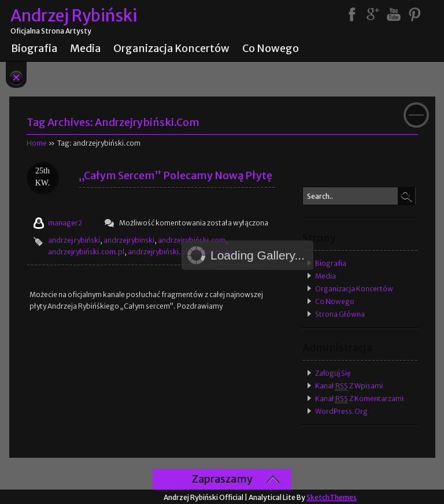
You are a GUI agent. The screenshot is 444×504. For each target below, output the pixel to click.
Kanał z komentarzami (359, 399)
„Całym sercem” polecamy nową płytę (175, 175)
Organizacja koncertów (171, 49)
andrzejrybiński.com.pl (86, 252)
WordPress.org (341, 411)
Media (85, 49)
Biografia (34, 49)
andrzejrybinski (129, 240)
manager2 (65, 223)
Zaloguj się (333, 373)
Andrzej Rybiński (74, 16)
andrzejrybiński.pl (158, 252)
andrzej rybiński (74, 240)
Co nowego (271, 49)
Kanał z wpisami (349, 386)
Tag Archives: (113, 122)
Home (37, 143)
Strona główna (340, 314)
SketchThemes (332, 497)
